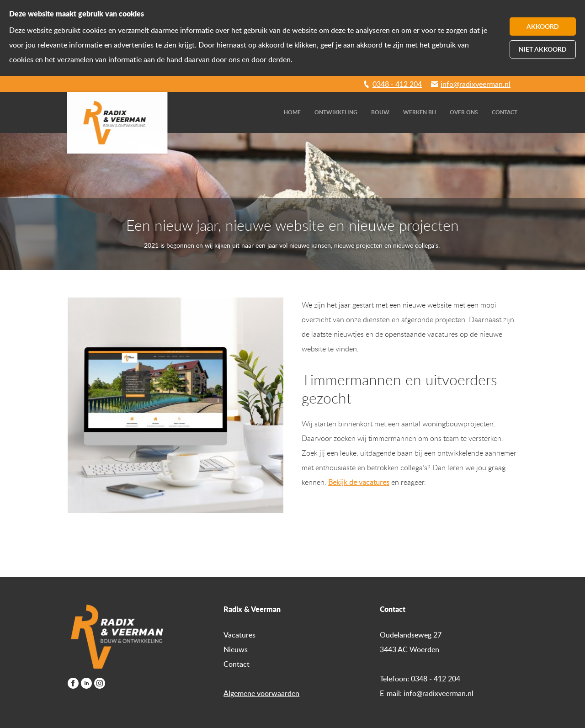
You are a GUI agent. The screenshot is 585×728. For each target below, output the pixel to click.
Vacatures (239, 635)
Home (292, 112)
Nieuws (236, 649)
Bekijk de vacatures (359, 482)
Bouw (380, 112)
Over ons (464, 112)
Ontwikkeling (336, 112)
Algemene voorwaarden (261, 693)
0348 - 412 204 (397, 84)
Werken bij (420, 112)
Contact (505, 112)
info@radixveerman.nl (476, 84)
